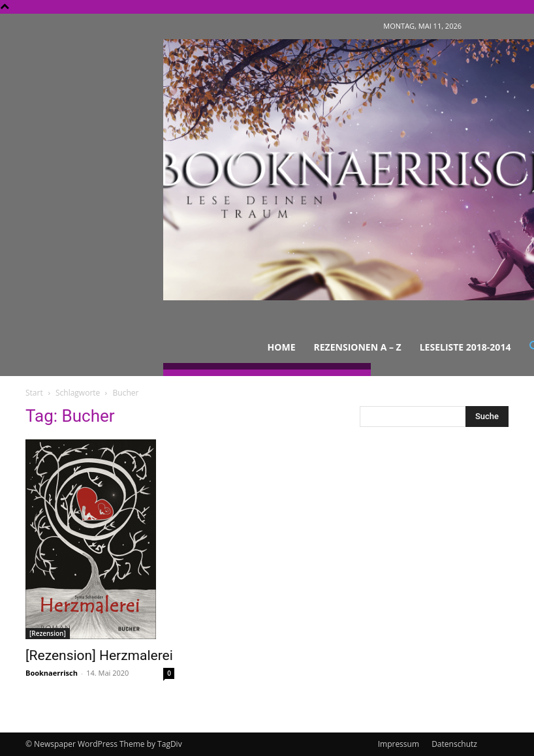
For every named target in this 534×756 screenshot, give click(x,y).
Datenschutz (454, 744)
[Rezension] (48, 633)
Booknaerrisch (52, 673)
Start (34, 393)
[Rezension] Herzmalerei (99, 655)
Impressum (399, 744)
